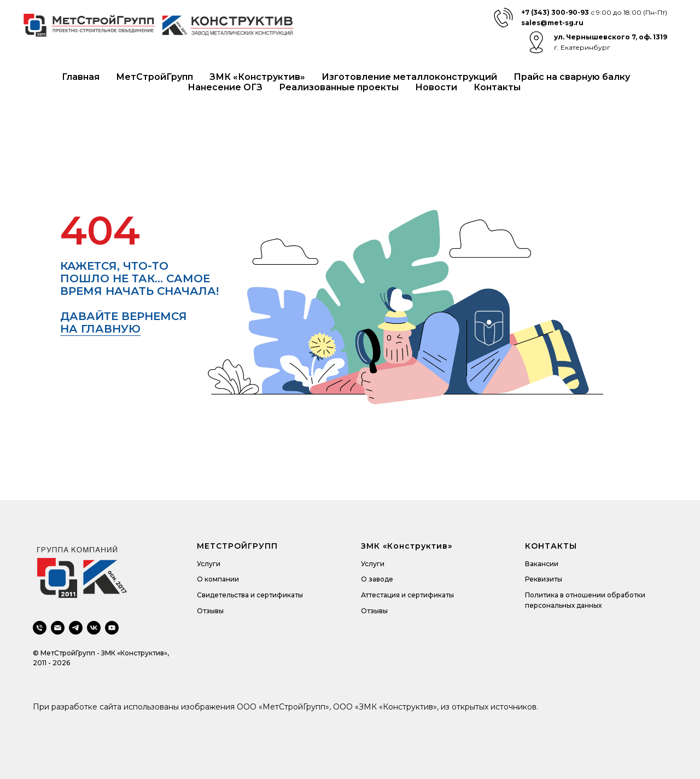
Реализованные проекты (339, 87)
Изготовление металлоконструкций (409, 77)
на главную (100, 329)
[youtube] (112, 628)
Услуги (209, 564)
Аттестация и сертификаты (407, 595)
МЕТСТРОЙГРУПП (237, 546)
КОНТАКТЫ (551, 546)
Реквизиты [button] (544, 579)
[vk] (94, 628)
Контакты (497, 87)
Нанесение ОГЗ (225, 87)
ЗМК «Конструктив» (257, 77)
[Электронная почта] (58, 628)
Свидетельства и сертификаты (250, 595)
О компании (218, 579)
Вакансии (542, 564)
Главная (81, 77)
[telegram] (76, 628)
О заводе (377, 579)
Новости (436, 87)
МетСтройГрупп (154, 77)
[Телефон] (40, 628)
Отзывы (210, 611)
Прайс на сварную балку (572, 77)
